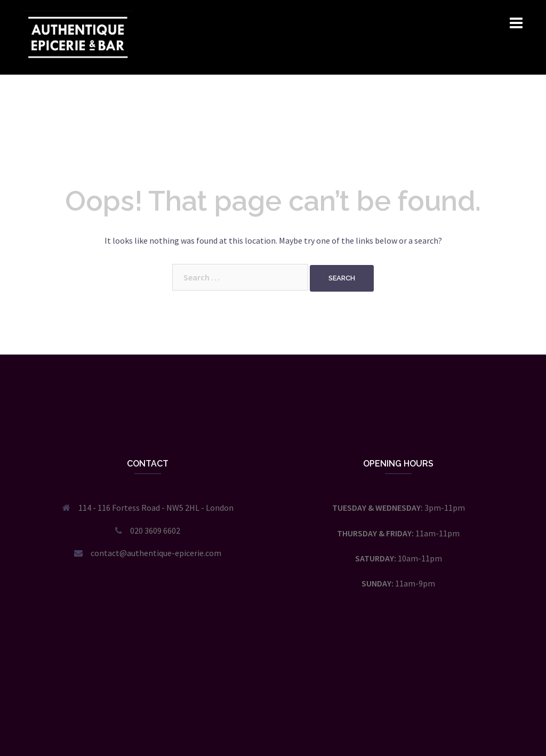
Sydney (183, 738)
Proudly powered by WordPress (79, 738)
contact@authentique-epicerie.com (156, 553)
